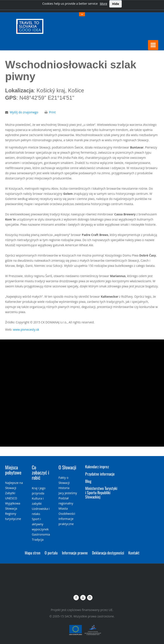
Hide (116, 4)
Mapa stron (33, 552)
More (103, 4)
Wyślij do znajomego (24, 112)
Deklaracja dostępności (108, 552)
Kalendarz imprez (97, 466)
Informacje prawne (75, 552)
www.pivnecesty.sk (26, 329)
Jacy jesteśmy (68, 493)
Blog (88, 481)
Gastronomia (41, 534)
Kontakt (134, 552)
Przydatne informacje (100, 474)
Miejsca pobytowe (13, 470)
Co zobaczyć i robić (40, 472)
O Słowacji (67, 467)
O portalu (51, 552)
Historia (64, 488)
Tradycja (38, 539)
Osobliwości (67, 513)
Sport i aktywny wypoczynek (40, 524)
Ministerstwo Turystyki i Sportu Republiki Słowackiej (101, 492)
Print (52, 112)
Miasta (63, 508)
